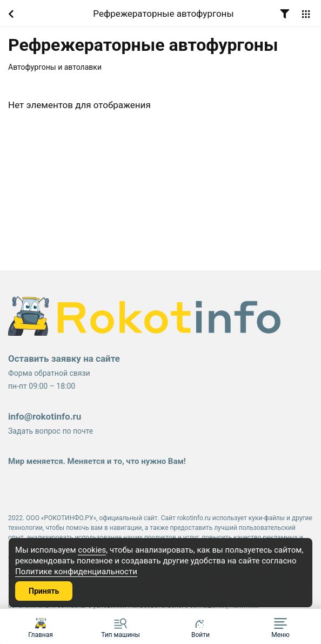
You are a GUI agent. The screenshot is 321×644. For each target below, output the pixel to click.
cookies (92, 550)
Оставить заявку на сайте (64, 358)
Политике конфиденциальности (76, 572)
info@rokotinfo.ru (45, 416)
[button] (280, 626)
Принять (44, 591)
